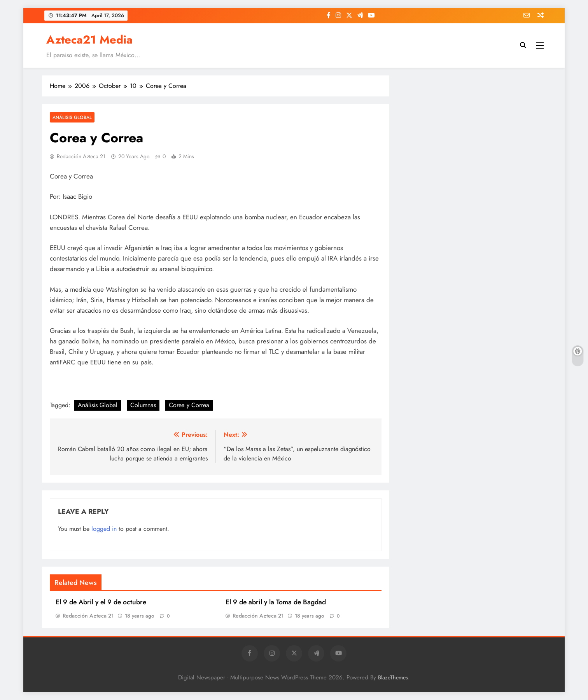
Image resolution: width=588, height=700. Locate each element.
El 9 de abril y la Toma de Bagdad (276, 602)
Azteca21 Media (89, 40)
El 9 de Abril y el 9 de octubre (101, 602)
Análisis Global (72, 117)
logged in (104, 529)
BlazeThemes (393, 677)
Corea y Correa (189, 405)
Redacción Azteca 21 (81, 156)
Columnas (143, 405)
